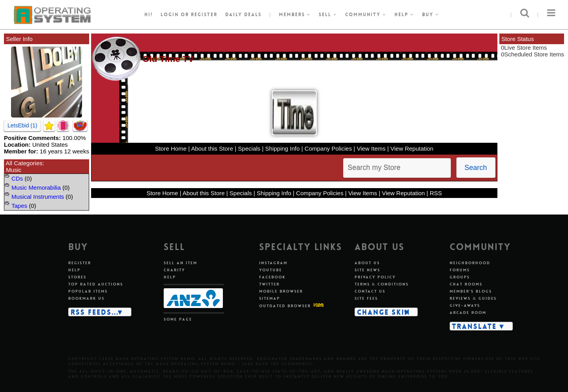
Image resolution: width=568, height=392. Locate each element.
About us (367, 263)
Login (170, 15)
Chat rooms (466, 284)
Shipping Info (282, 148)
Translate (474, 326)
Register (80, 263)
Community (366, 15)
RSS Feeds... (95, 312)
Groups (460, 277)
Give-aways (465, 305)
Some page (178, 319)
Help (404, 15)
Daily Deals (243, 15)
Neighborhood (470, 263)
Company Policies (328, 148)
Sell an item (180, 263)
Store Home (171, 148)
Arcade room (468, 313)
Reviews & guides (473, 298)
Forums (460, 270)
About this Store (212, 148)
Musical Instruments (38, 197)
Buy (431, 15)
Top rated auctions (96, 284)
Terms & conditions (382, 284)
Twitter (269, 284)
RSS (436, 193)
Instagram (273, 263)
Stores (77, 277)
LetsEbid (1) (22, 125)
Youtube (271, 270)
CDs (17, 178)
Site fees (366, 298)
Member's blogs (471, 291)
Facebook (272, 277)
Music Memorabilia (36, 188)
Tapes (19, 206)
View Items (371, 148)
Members (295, 15)
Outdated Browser (285, 306)
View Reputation (412, 148)
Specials (249, 148)
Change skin (384, 312)
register (204, 15)
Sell (328, 15)
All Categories (24, 163)
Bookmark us (86, 298)
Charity (174, 270)
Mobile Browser (281, 291)
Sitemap (270, 298)
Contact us (370, 291)
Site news (367, 270)
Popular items (88, 291)
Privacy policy (375, 277)
